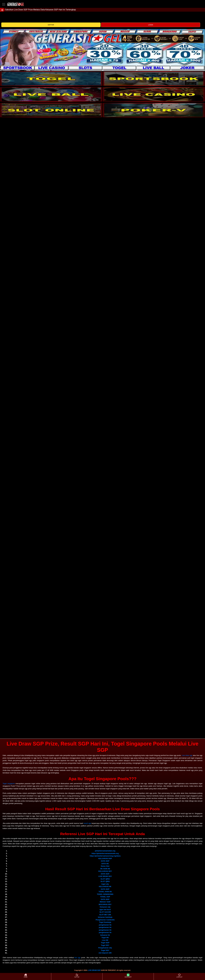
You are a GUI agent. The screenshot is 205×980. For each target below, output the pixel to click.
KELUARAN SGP (105, 858)
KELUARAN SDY (105, 871)
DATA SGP (105, 861)
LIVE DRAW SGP (94, 970)
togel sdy (105, 884)
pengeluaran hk (105, 925)
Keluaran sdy (105, 907)
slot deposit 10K (105, 953)
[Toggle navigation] (4, 4)
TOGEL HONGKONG (105, 894)
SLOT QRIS (105, 879)
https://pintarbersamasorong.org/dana (105, 856)
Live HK (105, 940)
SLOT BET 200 (105, 915)
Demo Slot (105, 866)
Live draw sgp (187, 755)
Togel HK (105, 938)
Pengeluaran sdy (105, 948)
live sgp (78, 958)
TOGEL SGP (105, 897)
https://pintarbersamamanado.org (105, 853)
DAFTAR (51, 25)
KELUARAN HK (105, 887)
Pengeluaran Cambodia (105, 920)
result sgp (87, 823)
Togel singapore (9, 784)
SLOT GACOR (105, 912)
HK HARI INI (105, 869)
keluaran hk (105, 935)
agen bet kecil (105, 910)
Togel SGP (105, 943)
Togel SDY (105, 945)
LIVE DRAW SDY (105, 876)
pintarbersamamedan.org (105, 851)
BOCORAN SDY (105, 904)
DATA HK (105, 864)
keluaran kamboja (105, 917)
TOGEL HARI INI (105, 892)
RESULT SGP (105, 902)
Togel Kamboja (105, 922)
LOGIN (151, 25)
